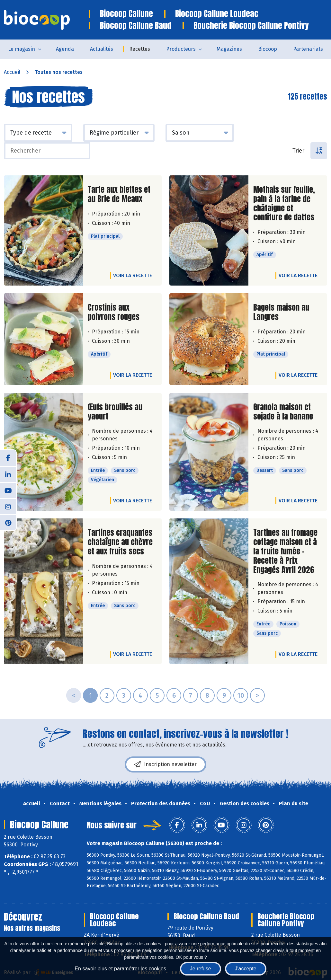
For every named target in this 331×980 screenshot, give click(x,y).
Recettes (140, 49)
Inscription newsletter (165, 764)
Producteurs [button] (181, 49)
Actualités (102, 49)
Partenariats (308, 49)
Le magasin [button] (22, 49)
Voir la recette (133, 275)
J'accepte (246, 969)
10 (241, 695)
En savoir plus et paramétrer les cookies (120, 969)
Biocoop (268, 49)
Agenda (65, 49)
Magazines (229, 49)
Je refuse (201, 969)
